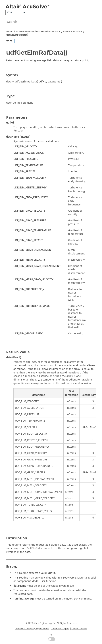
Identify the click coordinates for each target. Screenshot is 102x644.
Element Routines (73, 32)
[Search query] (50, 22)
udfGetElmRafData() (17, 35)
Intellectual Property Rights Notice (32, 629)
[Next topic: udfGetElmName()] (11, 41)
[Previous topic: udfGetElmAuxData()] (8, 41)
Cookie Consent (79, 629)
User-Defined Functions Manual (38, 32)
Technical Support (60, 629)
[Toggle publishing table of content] (18, 41)
